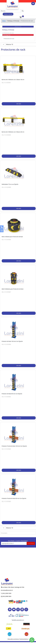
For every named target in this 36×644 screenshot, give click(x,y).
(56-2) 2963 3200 (7, 593)
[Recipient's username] (10, 11)
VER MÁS (19, 104)
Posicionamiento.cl (24, 639)
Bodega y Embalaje (8, 30)
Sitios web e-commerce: (13, 639)
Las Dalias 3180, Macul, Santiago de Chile (13, 587)
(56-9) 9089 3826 (7, 596)
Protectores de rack (9, 39)
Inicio (4, 21)
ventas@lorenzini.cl (7, 590)
